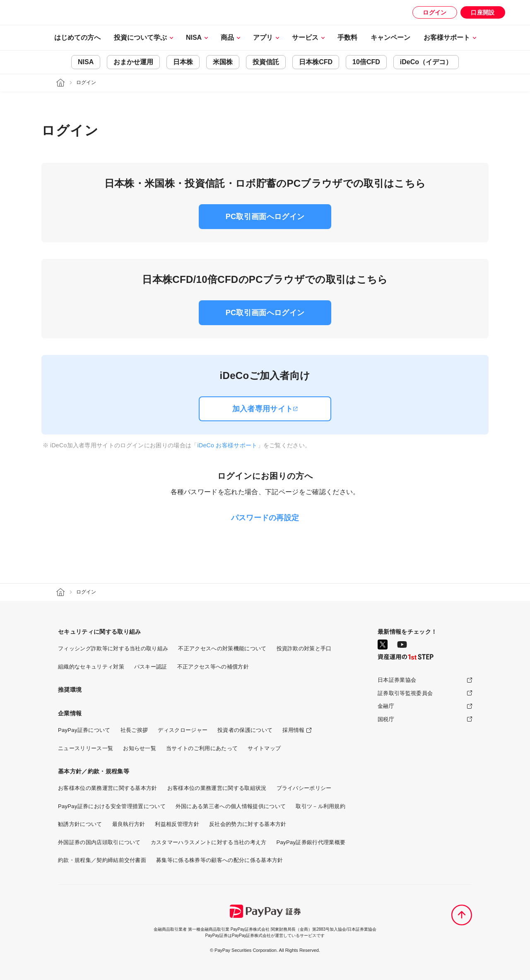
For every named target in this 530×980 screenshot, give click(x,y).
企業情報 (70, 713)
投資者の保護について (245, 730)
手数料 (347, 37)
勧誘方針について (80, 824)
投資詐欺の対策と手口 (304, 648)
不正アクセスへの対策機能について (222, 648)
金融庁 (386, 706)
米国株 (223, 62)
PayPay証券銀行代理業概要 (311, 842)
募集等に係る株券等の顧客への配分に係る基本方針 (219, 860)
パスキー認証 (151, 667)
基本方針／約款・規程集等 (94, 771)
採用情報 (293, 730)
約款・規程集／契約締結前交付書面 (102, 860)
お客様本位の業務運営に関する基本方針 (108, 788)
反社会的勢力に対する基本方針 (248, 824)
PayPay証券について (84, 730)
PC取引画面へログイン (265, 217)
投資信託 (266, 62)
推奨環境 (70, 690)
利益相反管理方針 (177, 824)
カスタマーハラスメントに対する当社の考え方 (209, 842)
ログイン (435, 12)
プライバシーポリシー (304, 788)
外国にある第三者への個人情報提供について (231, 806)
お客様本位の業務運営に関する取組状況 (217, 788)
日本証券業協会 (397, 680)
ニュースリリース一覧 (86, 748)
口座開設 (483, 12)
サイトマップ (264, 748)
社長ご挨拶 (134, 730)
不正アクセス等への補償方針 (213, 667)
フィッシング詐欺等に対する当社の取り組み (113, 648)
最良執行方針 (129, 824)
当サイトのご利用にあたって (202, 748)
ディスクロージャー (183, 730)
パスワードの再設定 (265, 518)
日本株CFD (316, 62)
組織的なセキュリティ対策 (91, 667)
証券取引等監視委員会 (405, 693)
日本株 (183, 62)
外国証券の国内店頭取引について (99, 842)
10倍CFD (366, 62)
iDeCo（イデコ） (426, 62)
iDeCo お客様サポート (228, 445)
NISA (86, 62)
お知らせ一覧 (140, 748)
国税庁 (386, 719)
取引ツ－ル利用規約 (320, 806)
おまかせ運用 (133, 62)
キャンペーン (390, 37)
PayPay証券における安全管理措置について (112, 806)
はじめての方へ (77, 37)
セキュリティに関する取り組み (99, 632)
